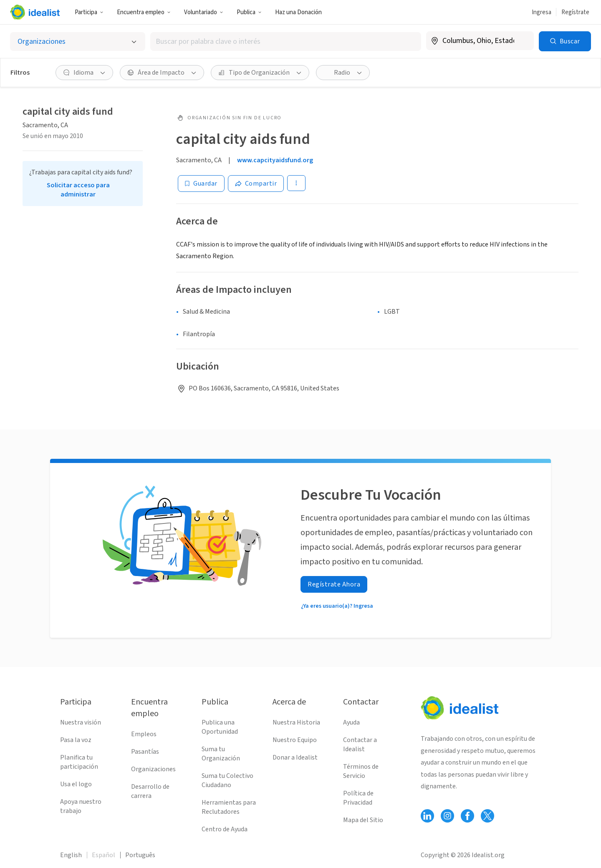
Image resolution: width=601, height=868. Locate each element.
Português (140, 855)
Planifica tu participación (79, 762)
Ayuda (351, 722)
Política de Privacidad (358, 798)
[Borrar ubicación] (522, 41)
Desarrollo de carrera (150, 791)
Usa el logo (76, 784)
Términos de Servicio (361, 771)
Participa (89, 12)
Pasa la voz (76, 740)
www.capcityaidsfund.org (275, 160)
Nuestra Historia (296, 722)
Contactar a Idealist (360, 745)
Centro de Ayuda (225, 829)
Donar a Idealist (295, 757)
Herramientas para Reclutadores (229, 807)
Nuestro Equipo (295, 740)
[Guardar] (201, 184)
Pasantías (145, 752)
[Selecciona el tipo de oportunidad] (78, 42)
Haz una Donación (298, 12)
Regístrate (575, 12)
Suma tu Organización (221, 754)
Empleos (144, 734)
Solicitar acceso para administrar (78, 190)
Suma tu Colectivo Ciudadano (227, 780)
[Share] (256, 184)
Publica (249, 12)
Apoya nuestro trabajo (81, 806)
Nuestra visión (81, 722)
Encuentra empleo (144, 12)
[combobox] (285, 42)
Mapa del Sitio (363, 820)
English (71, 855)
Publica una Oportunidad (220, 727)
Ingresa (542, 12)
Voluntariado (204, 12)
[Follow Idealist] (427, 816)
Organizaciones (153, 769)
